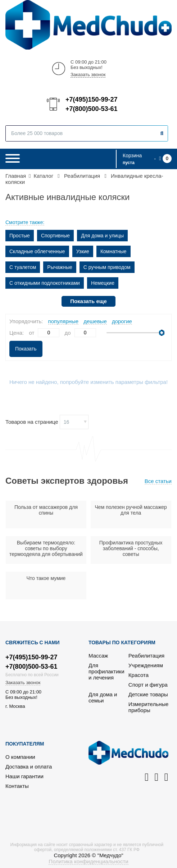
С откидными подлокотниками (45, 283)
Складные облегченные (37, 251)
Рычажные (60, 267)
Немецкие (103, 283)
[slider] (162, 333)
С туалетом (23, 267)
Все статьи (158, 481)
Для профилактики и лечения (106, 671)
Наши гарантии (24, 776)
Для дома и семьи (103, 697)
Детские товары (148, 694)
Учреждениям (146, 665)
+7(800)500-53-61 (91, 109)
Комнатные (114, 251)
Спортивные (55, 236)
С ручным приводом (107, 267)
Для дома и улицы (102, 236)
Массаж (98, 656)
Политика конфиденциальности (88, 861)
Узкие (83, 251)
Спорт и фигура (148, 685)
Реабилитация (146, 656)
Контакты (17, 786)
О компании (20, 757)
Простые (20, 236)
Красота (139, 675)
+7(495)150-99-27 (91, 99)
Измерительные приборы (149, 707)
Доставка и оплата (29, 767)
